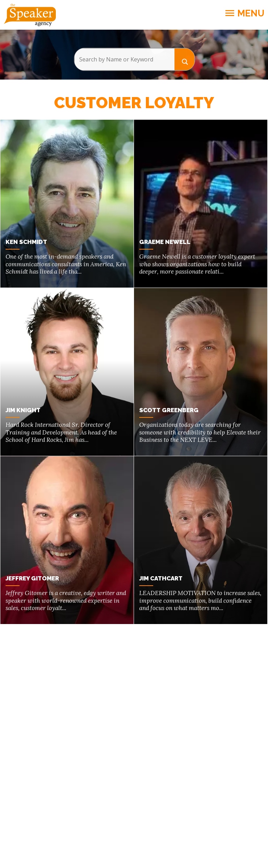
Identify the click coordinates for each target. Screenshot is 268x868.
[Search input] (124, 59)
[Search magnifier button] (185, 59)
